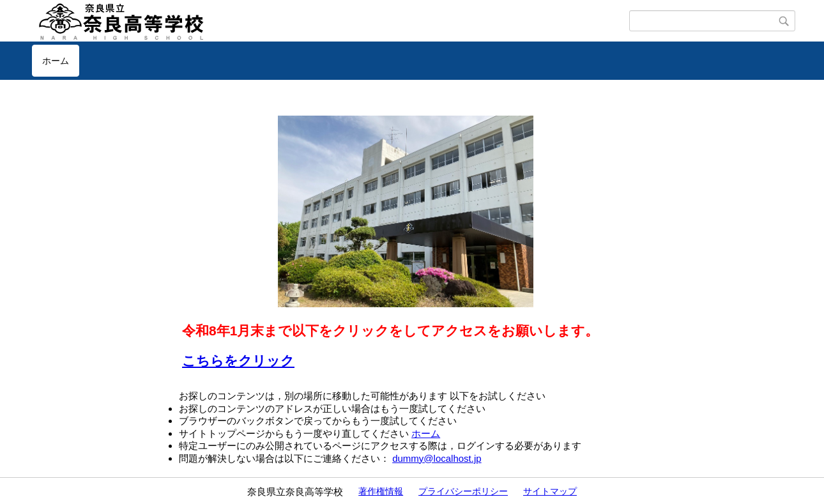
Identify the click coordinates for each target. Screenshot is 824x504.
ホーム (56, 61)
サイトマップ (550, 491)
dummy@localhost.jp (437, 458)
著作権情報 (381, 491)
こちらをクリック (238, 361)
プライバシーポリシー (463, 491)
